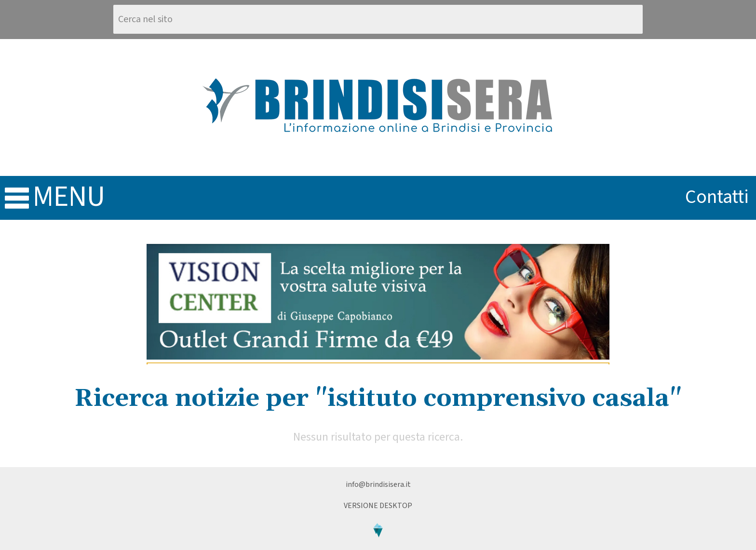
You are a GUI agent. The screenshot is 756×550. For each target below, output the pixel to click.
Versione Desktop (378, 506)
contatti (717, 197)
